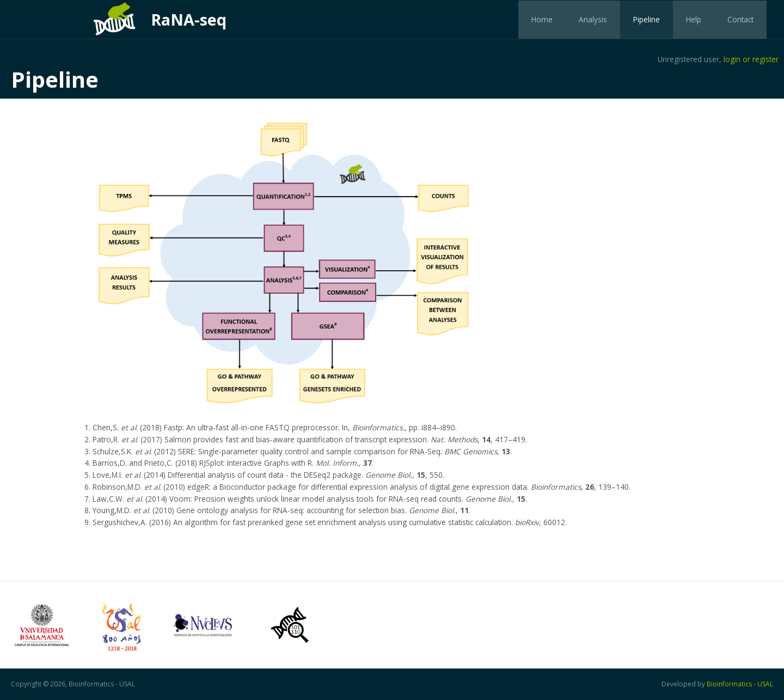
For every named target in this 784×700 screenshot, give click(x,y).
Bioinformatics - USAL (740, 684)
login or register (751, 59)
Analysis (593, 19)
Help (694, 19)
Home (542, 19)
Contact (740, 19)
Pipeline (647, 19)
